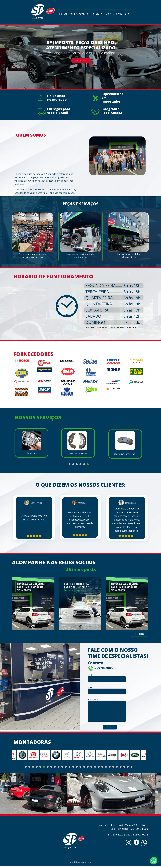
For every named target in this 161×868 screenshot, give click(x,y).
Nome (107, 678)
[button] (69, 464)
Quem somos (80, 14)
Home (63, 14)
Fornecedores (103, 14)
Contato (123, 14)
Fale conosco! (81, 61)
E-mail (107, 690)
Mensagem (107, 710)
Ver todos (140, 634)
